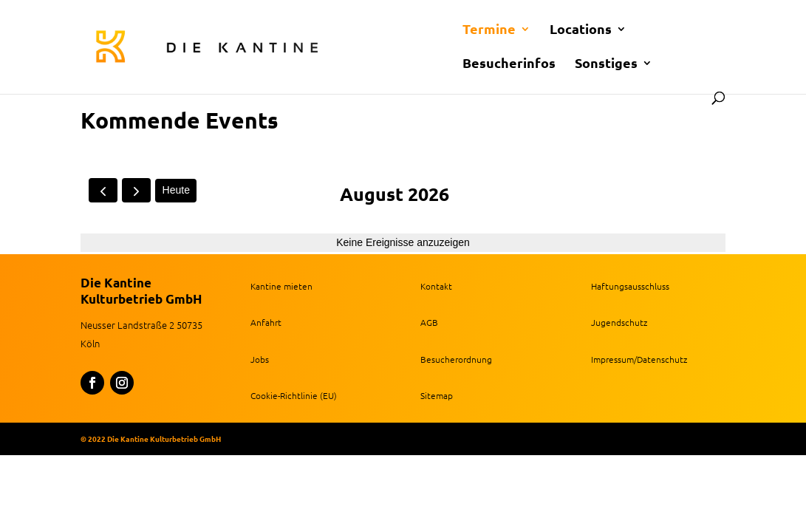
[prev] (103, 190)
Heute (176, 190)
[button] (92, 383)
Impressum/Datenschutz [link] (639, 359)
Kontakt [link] (436, 286)
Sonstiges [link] (606, 64)
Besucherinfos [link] (509, 64)
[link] (377, 45)
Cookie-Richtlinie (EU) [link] (294, 395)
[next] (136, 190)
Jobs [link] (260, 359)
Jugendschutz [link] (619, 322)
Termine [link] (489, 30)
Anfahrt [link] (266, 322)
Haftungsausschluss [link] (630, 286)
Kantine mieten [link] (281, 286)
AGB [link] (429, 322)
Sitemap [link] (437, 395)
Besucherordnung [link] (456, 359)
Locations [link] (581, 30)
